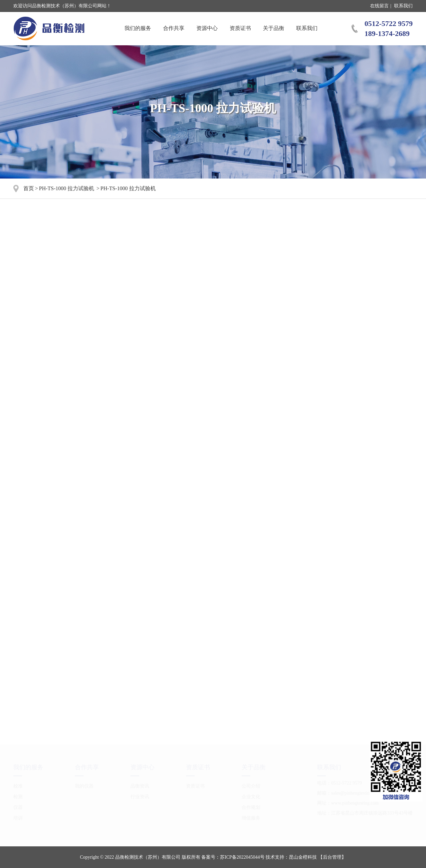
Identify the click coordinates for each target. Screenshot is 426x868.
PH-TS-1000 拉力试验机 (67, 188)
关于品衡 (274, 28)
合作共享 (174, 28)
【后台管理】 (332, 857)
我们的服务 (138, 28)
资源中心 (207, 28)
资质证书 (240, 28)
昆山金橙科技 (303, 857)
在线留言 (379, 6)
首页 (29, 188)
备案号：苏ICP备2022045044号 (233, 857)
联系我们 (403, 6)
